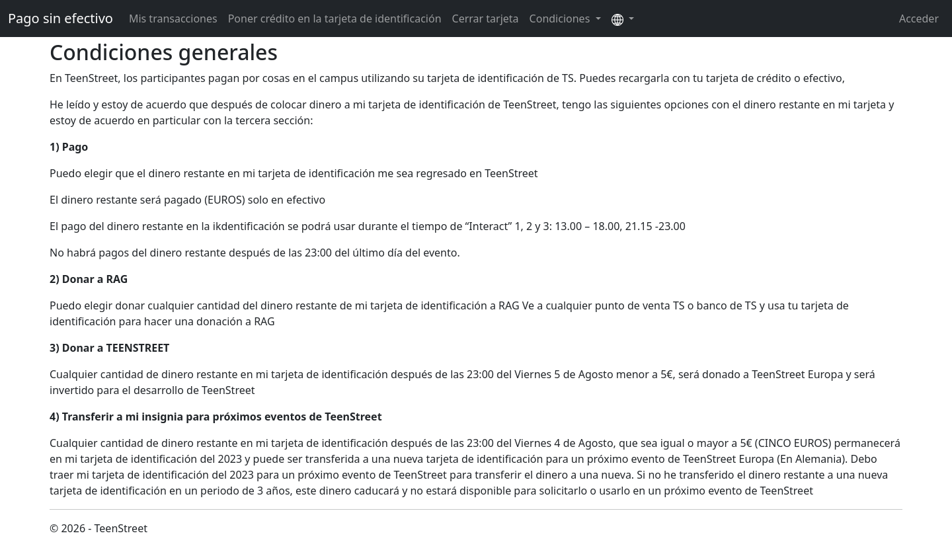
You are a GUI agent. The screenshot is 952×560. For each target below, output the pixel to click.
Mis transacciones (173, 19)
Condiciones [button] (561, 19)
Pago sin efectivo (60, 18)
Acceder (919, 19)
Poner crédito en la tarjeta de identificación (335, 19)
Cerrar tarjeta (486, 19)
